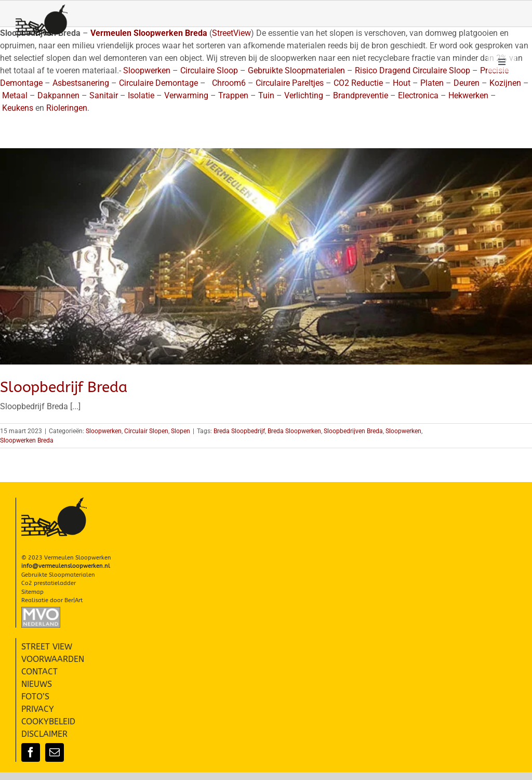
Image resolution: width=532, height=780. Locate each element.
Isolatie (141, 95)
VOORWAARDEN (53, 659)
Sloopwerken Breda (27, 440)
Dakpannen (58, 95)
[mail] (55, 752)
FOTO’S (35, 697)
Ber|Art (74, 600)
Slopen (181, 431)
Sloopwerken (104, 431)
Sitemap (32, 592)
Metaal (15, 95)
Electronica (418, 95)
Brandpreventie (361, 95)
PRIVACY (38, 709)
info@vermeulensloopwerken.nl (66, 566)
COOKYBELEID (48, 721)
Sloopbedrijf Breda (64, 387)
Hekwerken (468, 95)
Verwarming (186, 95)
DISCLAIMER (44, 734)
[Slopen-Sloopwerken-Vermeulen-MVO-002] (41, 611)
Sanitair (104, 95)
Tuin (266, 95)
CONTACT (39, 672)
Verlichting (304, 95)
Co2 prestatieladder (49, 583)
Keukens (18, 108)
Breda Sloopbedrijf (239, 431)
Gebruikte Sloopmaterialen (58, 575)
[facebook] (31, 752)
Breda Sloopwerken (294, 431)
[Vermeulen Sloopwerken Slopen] (42, 9)
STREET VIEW (47, 647)
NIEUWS (37, 684)
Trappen (233, 95)
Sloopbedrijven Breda (353, 431)
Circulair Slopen (146, 431)
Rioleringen (67, 108)
